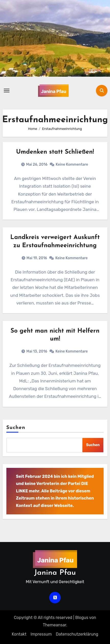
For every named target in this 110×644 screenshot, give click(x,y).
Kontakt (19, 634)
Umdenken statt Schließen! (55, 152)
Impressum (41, 634)
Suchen (16, 428)
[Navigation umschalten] (7, 91)
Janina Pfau (55, 573)
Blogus (82, 618)
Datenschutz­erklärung (77, 634)
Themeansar (55, 625)
